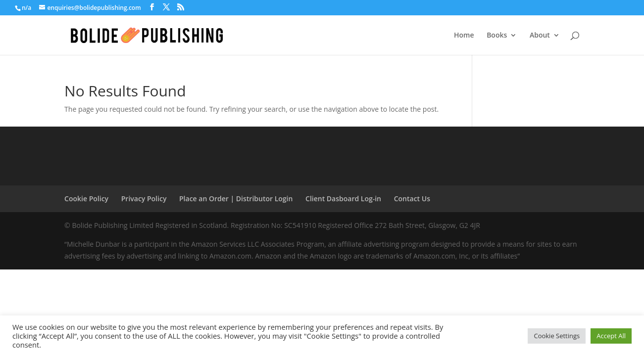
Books (497, 36)
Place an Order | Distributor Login (236, 199)
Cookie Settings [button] (557, 336)
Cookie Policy (86, 199)
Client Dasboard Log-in (343, 199)
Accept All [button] (611, 336)
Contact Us (412, 199)
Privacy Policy (144, 199)
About (540, 36)
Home (464, 36)
